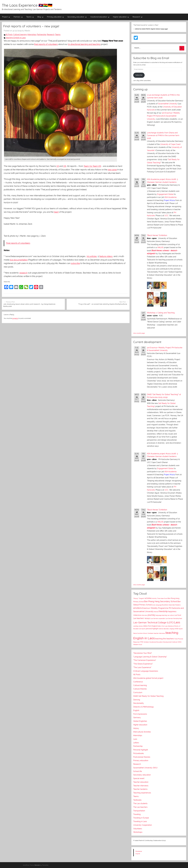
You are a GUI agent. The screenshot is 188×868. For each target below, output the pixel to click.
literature (171, 626)
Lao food (178, 615)
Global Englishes (140, 721)
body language (157, 605)
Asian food (164, 598)
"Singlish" (141, 598)
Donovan (37, 865)
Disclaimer (139, 851)
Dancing (137, 700)
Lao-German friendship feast (174, 618)
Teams (30, 17)
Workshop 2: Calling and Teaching (161, 313)
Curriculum (138, 692)
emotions (138, 608)
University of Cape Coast (170, 144)
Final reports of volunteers (18, 243)
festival (156, 612)
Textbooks (137, 800)
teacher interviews (160, 633)
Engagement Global (165, 194)
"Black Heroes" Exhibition (157, 235)
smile (176, 629)
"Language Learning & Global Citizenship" (150, 657)
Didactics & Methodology (144, 707)
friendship (163, 611)
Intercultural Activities (142, 732)
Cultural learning (20, 35)
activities (148, 598)
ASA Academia (170, 197)
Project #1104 (169, 200)
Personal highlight (141, 750)
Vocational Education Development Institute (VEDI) (165, 642)
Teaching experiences (142, 793)
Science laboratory (164, 629)
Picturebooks (139, 753)
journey (152, 615)
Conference (138, 682)
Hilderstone (137, 615)
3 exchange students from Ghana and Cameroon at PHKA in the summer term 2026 (163, 135)
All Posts (9, 35)
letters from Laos (163, 626)
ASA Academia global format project (148, 678)
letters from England (150, 626)
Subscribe (139, 75)
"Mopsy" (136, 598)
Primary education (56, 17)
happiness (172, 611)
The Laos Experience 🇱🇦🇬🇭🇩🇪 (27, 5)
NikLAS (161, 247)
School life (138, 771)
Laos (177, 622)
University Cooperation (143, 825)
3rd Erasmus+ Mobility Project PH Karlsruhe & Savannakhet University (163, 116)
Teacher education (141, 782)
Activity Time (156, 598)
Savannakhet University (168, 104)
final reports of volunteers (46, 44)
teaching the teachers (164, 639)
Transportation (139, 811)
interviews (145, 615)
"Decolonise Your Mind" (143, 653)
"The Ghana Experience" (143, 664)
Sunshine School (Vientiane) (145, 633)
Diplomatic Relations (175, 605)
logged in (15, 318)
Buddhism (165, 605)
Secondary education (77, 17)
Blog (40, 17)
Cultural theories (140, 689)
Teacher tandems (140, 789)
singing (172, 629)
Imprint (138, 854)
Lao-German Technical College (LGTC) (153, 623)
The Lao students (140, 803)
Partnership (42, 35)
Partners (18, 17)
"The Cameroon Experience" (145, 660)
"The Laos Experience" (142, 667)
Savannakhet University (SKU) (145, 768)
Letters (136, 743)
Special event (139, 778)
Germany (137, 717)
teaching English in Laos (16, 38)
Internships (32, 35)
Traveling (137, 814)
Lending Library (138, 626)
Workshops (138, 832)
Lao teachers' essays (142, 618)
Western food (138, 644)
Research (138, 17)
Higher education (121, 17)
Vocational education (100, 17)
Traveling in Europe (141, 818)
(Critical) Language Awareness (146, 671)
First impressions (140, 714)
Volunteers (138, 829)
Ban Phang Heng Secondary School (161, 601)
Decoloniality (139, 703)
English (136, 710)
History (136, 728)
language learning (161, 615)
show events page (139, 333)
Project (6, 17)
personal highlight (152, 629)
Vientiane (146, 642)
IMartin (27, 31)
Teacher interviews (141, 786)
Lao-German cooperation (158, 618)
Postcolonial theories (142, 757)
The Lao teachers (140, 807)
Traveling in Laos (140, 821)
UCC (166, 216)
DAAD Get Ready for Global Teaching (148, 696)
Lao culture (171, 615)
